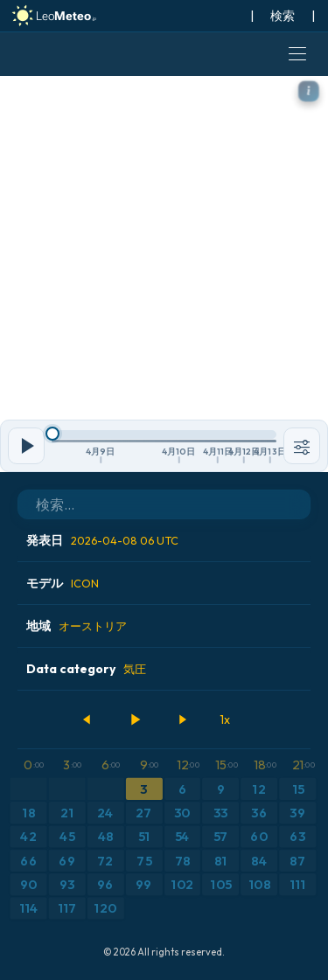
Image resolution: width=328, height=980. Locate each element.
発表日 (102, 540)
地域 (77, 626)
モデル (63, 583)
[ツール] (302, 446)
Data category (86, 669)
